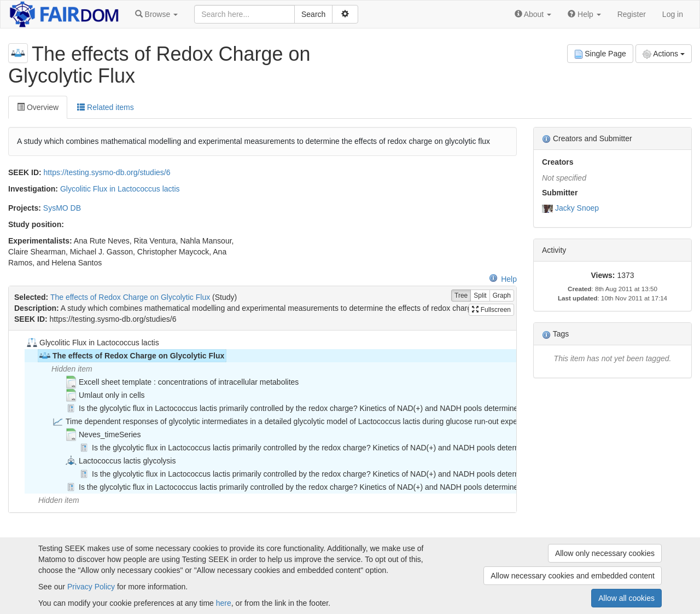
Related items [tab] (105, 107)
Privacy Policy (91, 587)
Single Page (600, 54)
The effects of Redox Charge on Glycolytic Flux (130, 297)
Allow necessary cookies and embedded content (573, 576)
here (224, 603)
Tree (461, 296)
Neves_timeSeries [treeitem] (103, 435)
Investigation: (33, 189)
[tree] (262, 421)
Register (632, 14)
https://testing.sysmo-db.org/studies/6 (107, 172)
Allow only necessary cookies (605, 553)
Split (480, 296)
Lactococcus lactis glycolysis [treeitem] (120, 461)
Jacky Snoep (577, 208)
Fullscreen (491, 310)
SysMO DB (62, 208)
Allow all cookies (626, 598)
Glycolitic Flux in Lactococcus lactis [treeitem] (92, 343)
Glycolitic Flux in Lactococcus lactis (120, 189)
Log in (673, 14)
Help (503, 279)
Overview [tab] (38, 107)
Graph (502, 296)
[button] (156, 14)
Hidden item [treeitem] (72, 369)
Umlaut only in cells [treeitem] (105, 395)
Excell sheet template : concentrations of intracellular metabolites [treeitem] (182, 382)
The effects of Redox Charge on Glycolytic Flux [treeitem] (131, 356)
